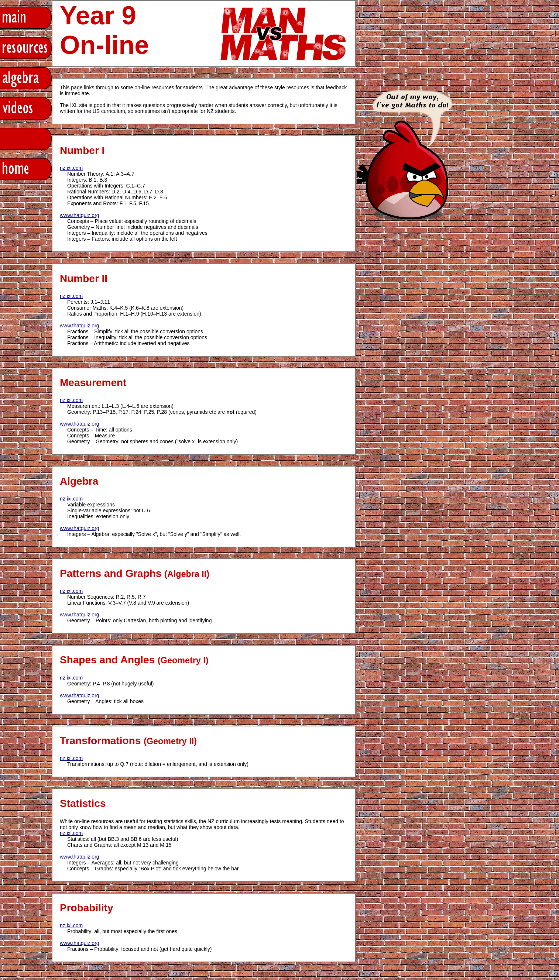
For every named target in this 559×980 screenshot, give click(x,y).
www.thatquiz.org (80, 215)
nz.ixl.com (71, 168)
